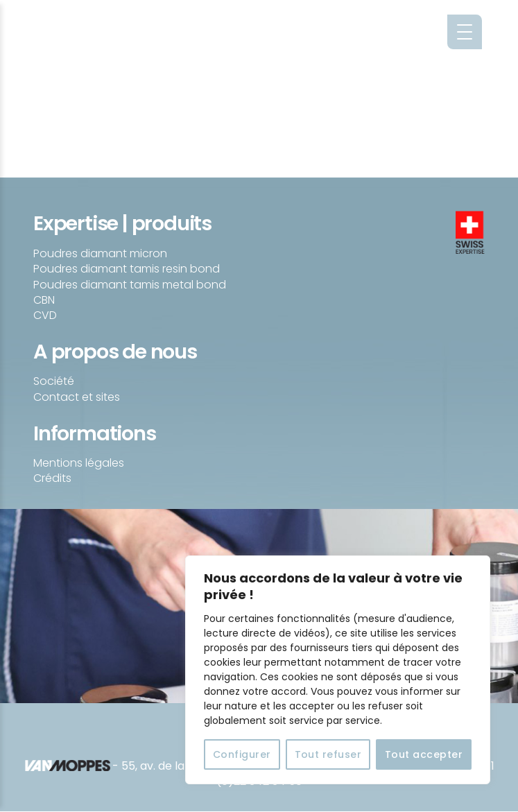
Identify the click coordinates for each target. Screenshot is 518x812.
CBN (44, 300)
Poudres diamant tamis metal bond (130, 285)
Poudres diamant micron (100, 253)
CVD (45, 315)
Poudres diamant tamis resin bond (127, 269)
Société (54, 381)
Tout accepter (424, 754)
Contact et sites (77, 397)
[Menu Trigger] (465, 32)
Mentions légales (79, 463)
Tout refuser (328, 754)
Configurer (242, 754)
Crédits (52, 478)
